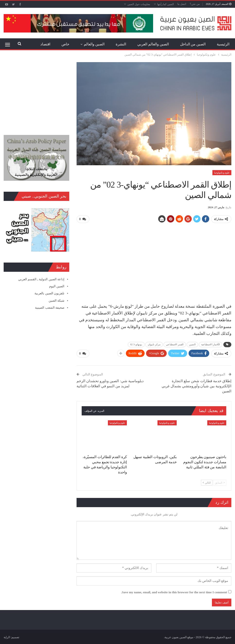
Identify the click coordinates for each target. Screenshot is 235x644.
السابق (220, 482)
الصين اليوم (57, 286)
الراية (7, 636)
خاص (65, 44)
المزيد (46, 44)
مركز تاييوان (154, 344)
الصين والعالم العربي (153, 44)
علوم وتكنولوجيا (222, 173)
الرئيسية (223, 44)
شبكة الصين (57, 301)
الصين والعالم (94, 44)
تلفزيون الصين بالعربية (49, 293)
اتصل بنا (182, 4)
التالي (207, 482)
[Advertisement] (154, 261)
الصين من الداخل (193, 44)
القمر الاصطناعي (175, 344)
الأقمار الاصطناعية (211, 344)
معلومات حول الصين (139, 4)
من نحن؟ (195, 4)
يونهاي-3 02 (136, 344)
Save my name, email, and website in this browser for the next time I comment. (174, 591)
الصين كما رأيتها (166, 4)
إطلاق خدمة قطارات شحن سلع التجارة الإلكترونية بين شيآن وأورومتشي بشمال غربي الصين (196, 385)
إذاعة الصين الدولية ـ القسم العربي (41, 279)
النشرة (121, 44)
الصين (192, 344)
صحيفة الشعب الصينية (50, 308)
